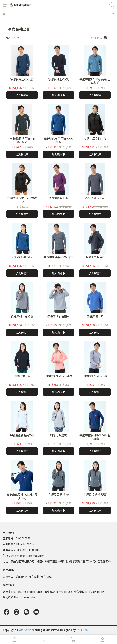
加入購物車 (22, 95)
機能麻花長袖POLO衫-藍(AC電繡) (95, 437)
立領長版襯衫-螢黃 (95, 495)
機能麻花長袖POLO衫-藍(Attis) (22, 496)
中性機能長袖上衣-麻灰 (58, 257)
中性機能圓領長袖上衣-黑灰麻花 (22, 140)
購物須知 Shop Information (20, 597)
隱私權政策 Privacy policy (89, 592)
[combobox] (12, 38)
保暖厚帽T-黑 (22, 376)
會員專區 (8, 576)
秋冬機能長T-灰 (95, 198)
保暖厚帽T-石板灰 (22, 317)
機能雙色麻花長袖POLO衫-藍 (58, 140)
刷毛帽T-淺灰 (58, 435)
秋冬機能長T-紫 (58, 198)
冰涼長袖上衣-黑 (58, 79)
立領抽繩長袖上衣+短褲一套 (22, 200)
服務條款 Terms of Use (58, 592)
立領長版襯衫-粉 (58, 495)
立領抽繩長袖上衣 (95, 139)
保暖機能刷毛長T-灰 (95, 376)
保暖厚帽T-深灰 (95, 257)
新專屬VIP (21, 576)
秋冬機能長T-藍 (22, 257)
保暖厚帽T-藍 (95, 317)
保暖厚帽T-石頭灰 (58, 317)
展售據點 (46, 576)
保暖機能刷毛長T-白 (22, 435)
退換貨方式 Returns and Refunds (23, 592)
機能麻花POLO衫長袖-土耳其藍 (95, 81)
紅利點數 (34, 576)
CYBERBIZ (82, 630)
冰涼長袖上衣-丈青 (22, 79)
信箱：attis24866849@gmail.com (24, 556)
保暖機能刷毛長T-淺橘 (58, 376)
